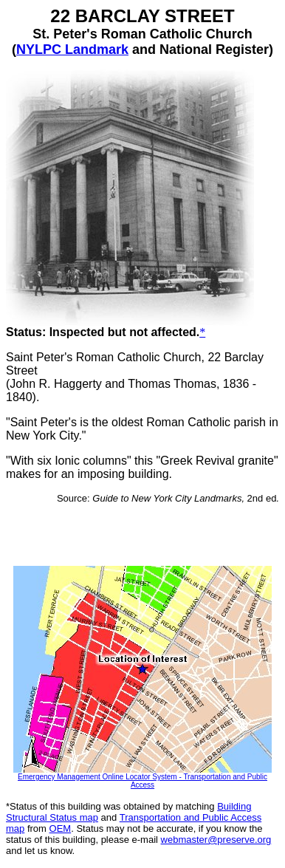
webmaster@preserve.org (216, 840)
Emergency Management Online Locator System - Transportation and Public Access (142, 781)
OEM (61, 828)
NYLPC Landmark (72, 49)
